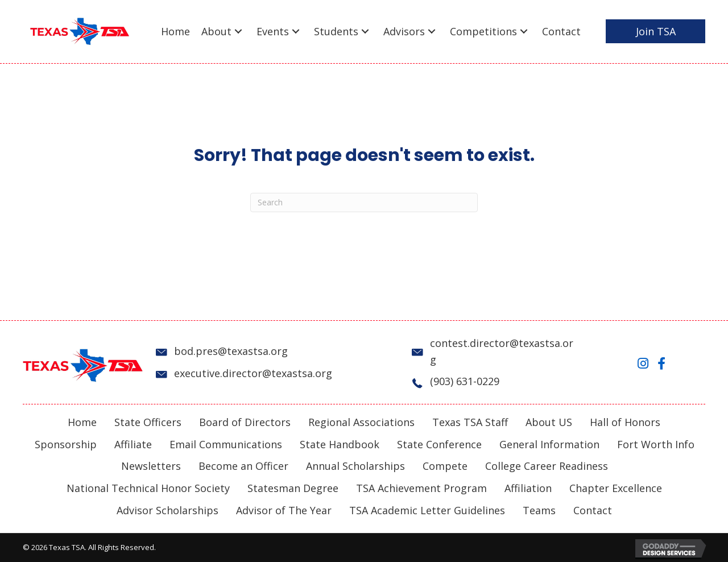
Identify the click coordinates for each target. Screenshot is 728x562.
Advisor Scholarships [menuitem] (167, 510)
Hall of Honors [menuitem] (625, 422)
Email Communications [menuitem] (226, 444)
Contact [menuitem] (593, 510)
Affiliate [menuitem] (133, 444)
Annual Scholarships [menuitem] (355, 466)
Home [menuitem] (82, 422)
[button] (238, 32)
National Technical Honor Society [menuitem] (148, 488)
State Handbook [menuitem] (340, 444)
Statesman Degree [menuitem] (293, 488)
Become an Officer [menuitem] (243, 466)
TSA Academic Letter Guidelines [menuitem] (427, 510)
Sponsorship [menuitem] (66, 444)
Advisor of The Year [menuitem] (284, 510)
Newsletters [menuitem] (151, 466)
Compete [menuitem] (445, 466)
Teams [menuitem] (539, 510)
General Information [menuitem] (549, 444)
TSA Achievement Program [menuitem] (421, 488)
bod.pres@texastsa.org (231, 351)
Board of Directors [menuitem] (245, 422)
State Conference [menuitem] (439, 444)
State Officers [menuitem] (148, 422)
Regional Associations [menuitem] (361, 422)
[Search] (364, 203)
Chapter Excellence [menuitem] (616, 488)
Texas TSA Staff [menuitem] (470, 422)
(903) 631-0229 (465, 381)
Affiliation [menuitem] (528, 488)
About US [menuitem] (549, 422)
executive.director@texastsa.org (253, 373)
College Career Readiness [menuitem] (547, 466)
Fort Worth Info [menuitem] (656, 444)
